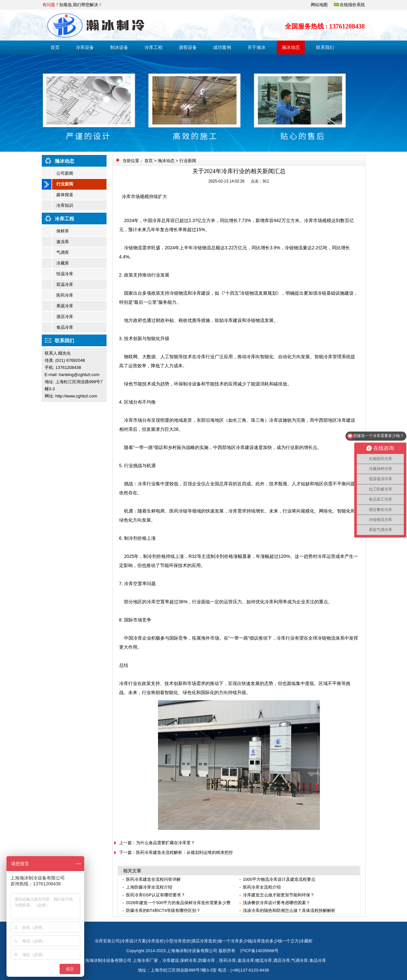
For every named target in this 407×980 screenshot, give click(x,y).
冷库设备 (85, 47)
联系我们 (325, 47)
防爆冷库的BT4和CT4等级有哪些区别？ (163, 910)
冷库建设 (171, 960)
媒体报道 (65, 195)
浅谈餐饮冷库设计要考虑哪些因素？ (277, 903)
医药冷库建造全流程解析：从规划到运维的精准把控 (184, 852)
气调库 (63, 252)
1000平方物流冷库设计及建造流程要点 (279, 879)
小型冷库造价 (178, 941)
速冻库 (63, 242)
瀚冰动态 (291, 47)
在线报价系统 (352, 5)
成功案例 (222, 47)
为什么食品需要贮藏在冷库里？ (165, 843)
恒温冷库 (65, 274)
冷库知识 (65, 205)
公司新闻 (65, 173)
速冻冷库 (246, 960)
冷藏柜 (306, 941)
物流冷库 (264, 960)
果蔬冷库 (65, 306)
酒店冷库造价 (204, 941)
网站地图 (319, 5)
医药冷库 (65, 295)
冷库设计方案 (133, 941)
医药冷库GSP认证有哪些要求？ (156, 895)
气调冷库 (300, 960)
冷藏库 (63, 263)
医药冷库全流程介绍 (262, 887)
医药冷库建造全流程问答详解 (153, 879)
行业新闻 (65, 184)
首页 (55, 47)
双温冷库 (65, 284)
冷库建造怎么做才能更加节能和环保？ (279, 895)
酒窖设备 (188, 47)
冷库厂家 (150, 960)
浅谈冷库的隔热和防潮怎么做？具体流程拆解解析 (289, 910)
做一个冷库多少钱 (235, 941)
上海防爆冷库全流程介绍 (149, 887)
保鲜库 (63, 231)
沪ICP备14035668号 (259, 951)
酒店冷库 (65, 317)
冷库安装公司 (107, 941)
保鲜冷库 (188, 960)
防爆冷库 (207, 960)
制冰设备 (119, 47)
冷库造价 (155, 941)
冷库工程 (153, 47)
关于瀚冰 (256, 47)
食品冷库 (65, 327)
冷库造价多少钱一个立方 (276, 941)
